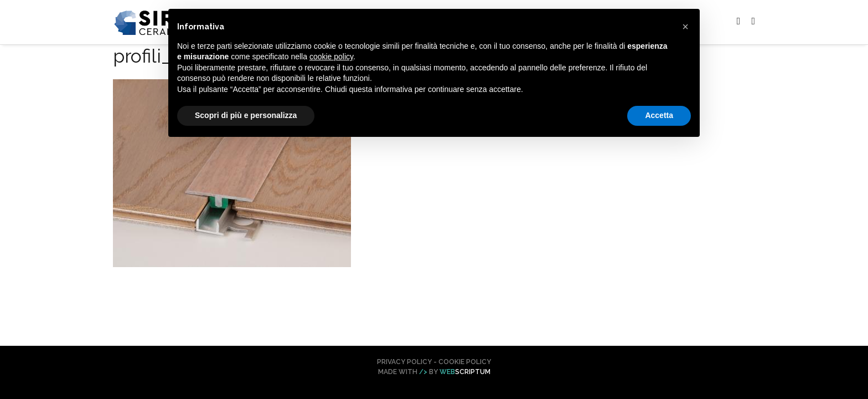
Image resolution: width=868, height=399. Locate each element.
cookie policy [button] (331, 57)
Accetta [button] (659, 115)
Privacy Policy (404, 362)
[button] (685, 27)
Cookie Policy (465, 362)
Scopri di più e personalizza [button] (246, 115)
